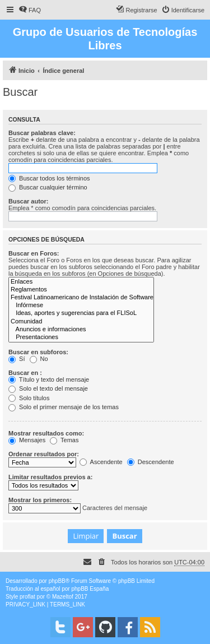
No (39, 359)
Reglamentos (81, 290)
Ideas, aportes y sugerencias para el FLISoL (81, 313)
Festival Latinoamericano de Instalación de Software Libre (81, 298)
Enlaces (81, 282)
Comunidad (81, 322)
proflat (27, 597)
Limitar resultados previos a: (50, 477)
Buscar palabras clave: (42, 133)
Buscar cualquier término (48, 187)
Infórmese (81, 305)
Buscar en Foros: (34, 253)
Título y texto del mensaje (49, 379)
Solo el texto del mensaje (48, 388)
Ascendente (101, 462)
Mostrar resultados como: (46, 433)
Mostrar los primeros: (40, 500)
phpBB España (90, 589)
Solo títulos (29, 398)
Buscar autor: (29, 201)
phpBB (57, 581)
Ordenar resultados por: (44, 454)
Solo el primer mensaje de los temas (64, 407)
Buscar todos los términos (49, 178)
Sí (17, 359)
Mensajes (27, 440)
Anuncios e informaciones (81, 330)
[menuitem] (30, 10)
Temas (64, 440)
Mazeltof (63, 597)
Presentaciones (81, 337)
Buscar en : (25, 373)
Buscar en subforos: (38, 352)
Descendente (151, 462)
